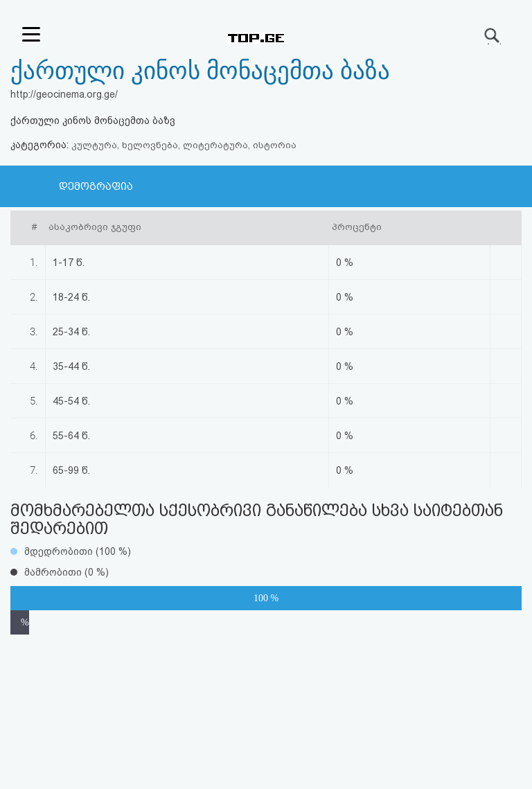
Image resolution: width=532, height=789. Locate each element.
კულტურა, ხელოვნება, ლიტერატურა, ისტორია (184, 145)
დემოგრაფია (96, 186)
